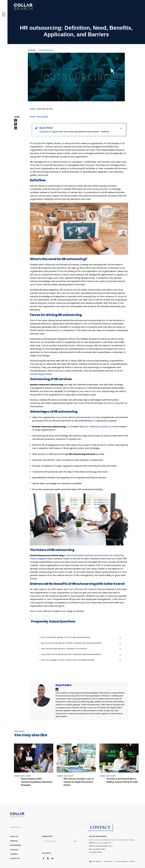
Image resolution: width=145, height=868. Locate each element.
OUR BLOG (14, 850)
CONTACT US (15, 858)
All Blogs (32, 50)
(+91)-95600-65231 (95, 852)
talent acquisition (65, 460)
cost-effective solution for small (101, 427)
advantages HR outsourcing (105, 403)
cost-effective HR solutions (82, 589)
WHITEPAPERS (16, 845)
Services (14, 841)
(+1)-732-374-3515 (102, 843)
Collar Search (119, 599)
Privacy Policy (108, 861)
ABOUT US (14, 836)
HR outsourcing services (96, 189)
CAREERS (14, 854)
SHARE (17, 117)
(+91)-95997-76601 (99, 849)
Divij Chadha (42, 117)
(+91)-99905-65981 (101, 846)
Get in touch (37, 611)
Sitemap (133, 861)
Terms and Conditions (121, 861)
